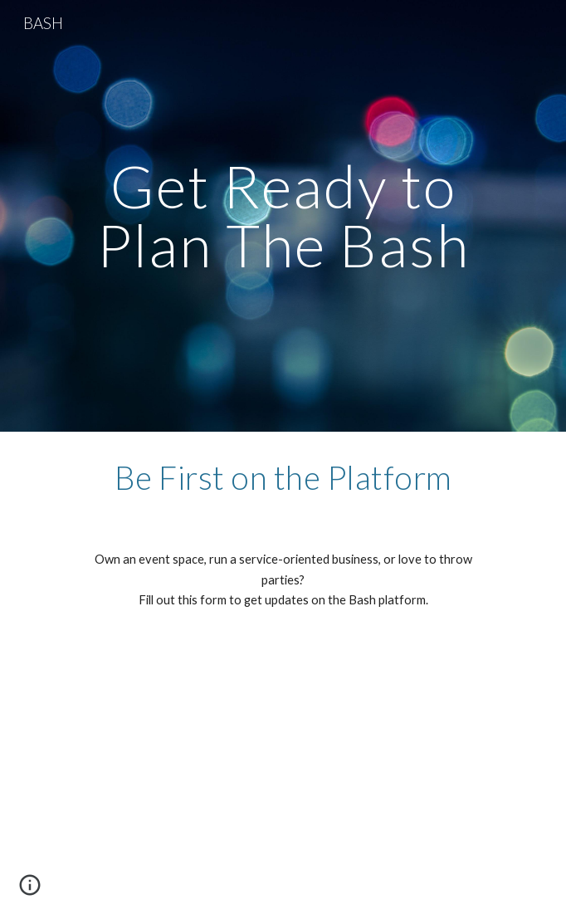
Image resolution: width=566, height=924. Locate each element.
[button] (30, 891)
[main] (283, 215)
